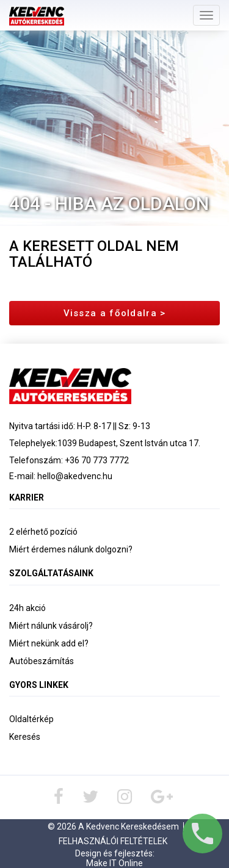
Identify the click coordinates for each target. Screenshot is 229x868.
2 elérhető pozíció (43, 532)
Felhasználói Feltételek (113, 841)
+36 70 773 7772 (97, 460)
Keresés (25, 737)
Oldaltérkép (31, 719)
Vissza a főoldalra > (115, 313)
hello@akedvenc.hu (75, 476)
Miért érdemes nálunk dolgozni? (71, 549)
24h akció (27, 608)
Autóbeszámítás (42, 661)
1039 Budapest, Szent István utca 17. (129, 443)
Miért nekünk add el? (49, 643)
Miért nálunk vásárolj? (51, 626)
